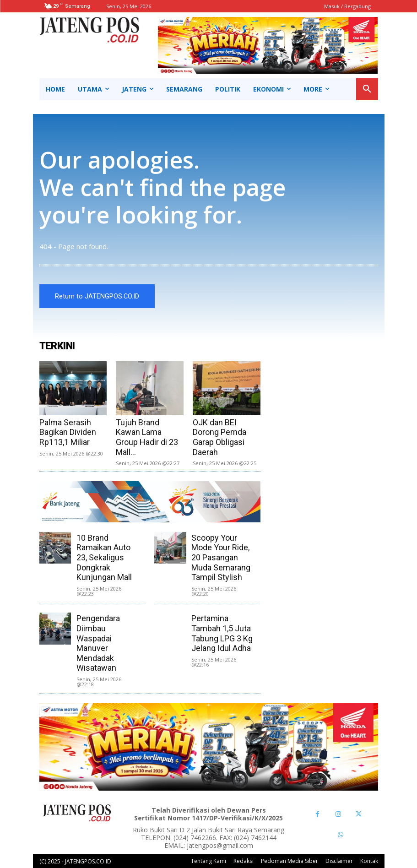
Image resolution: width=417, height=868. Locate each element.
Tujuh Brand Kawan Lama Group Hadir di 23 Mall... (147, 437)
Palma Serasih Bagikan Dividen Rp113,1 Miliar (68, 432)
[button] (367, 89)
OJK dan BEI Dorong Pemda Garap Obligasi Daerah (219, 437)
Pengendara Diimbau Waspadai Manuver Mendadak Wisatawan (98, 643)
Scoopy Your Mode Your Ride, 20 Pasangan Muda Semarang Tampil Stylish (221, 557)
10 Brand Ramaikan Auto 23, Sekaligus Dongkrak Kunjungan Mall (104, 557)
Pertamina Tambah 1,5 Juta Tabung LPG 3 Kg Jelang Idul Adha (222, 633)
